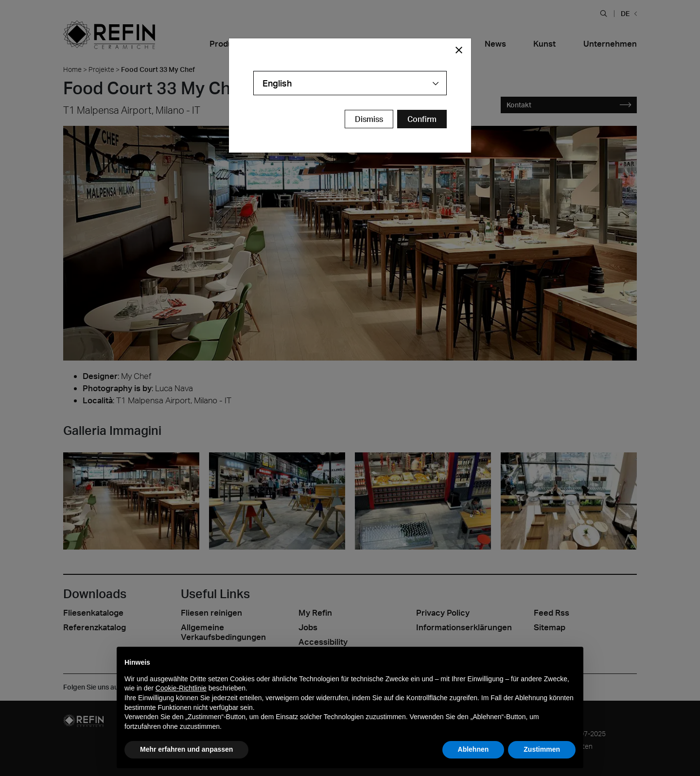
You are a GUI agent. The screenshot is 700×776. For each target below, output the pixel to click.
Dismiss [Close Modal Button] (369, 119)
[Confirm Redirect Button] (422, 119)
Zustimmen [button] (542, 749)
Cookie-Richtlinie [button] (181, 688)
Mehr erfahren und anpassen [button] (186, 749)
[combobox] (350, 83)
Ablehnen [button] (473, 749)
